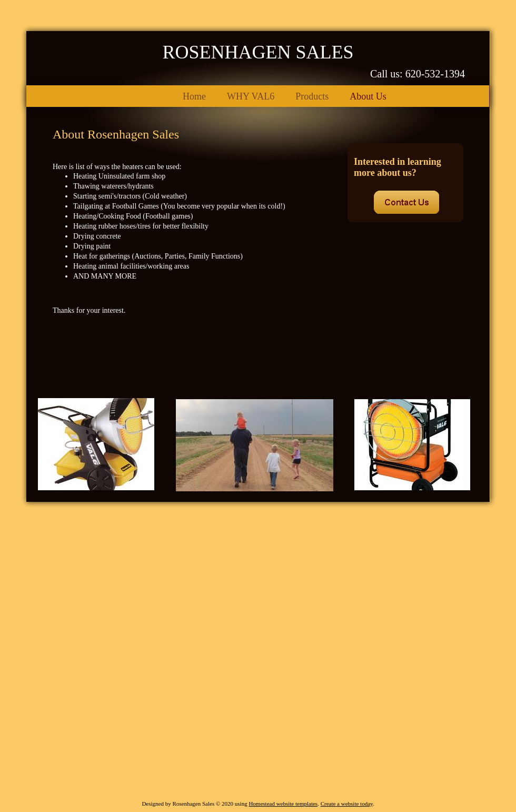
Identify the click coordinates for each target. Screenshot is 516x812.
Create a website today (347, 804)
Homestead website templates (283, 804)
